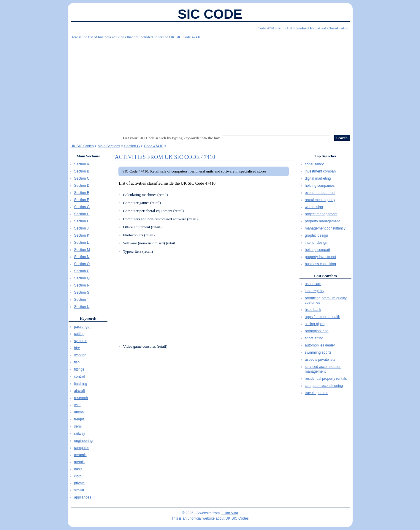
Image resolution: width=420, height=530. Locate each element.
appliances (83, 497)
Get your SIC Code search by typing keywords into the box (171, 138)
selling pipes (315, 324)
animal (79, 412)
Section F (82, 200)
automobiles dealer (320, 345)
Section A (82, 164)
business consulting (320, 264)
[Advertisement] (210, 85)
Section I (81, 221)
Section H (82, 214)
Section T (82, 300)
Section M (82, 250)
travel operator (316, 393)
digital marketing (318, 178)
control (80, 376)
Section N (82, 257)
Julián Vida (230, 513)
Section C (82, 178)
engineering (84, 441)
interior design (316, 243)
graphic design (316, 235)
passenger (83, 327)
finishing (81, 384)
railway (80, 434)
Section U (82, 307)
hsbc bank (313, 310)
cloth (78, 476)
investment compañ (320, 171)
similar (79, 490)
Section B (82, 171)
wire (77, 405)
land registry (314, 291)
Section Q (82, 278)
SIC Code (210, 14)
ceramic (80, 455)
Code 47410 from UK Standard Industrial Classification (303, 28)
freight (79, 419)
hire (77, 348)
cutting (79, 334)
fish (77, 362)
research (81, 398)
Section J (81, 228)
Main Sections (88, 156)
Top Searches (325, 156)
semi (78, 426)
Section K (82, 235)
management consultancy (325, 228)
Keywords (88, 318)
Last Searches (325, 276)
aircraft (80, 391)
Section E (82, 193)
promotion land (317, 331)
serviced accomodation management (323, 369)
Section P (82, 271)
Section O (82, 264)
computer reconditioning (324, 386)
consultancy (314, 164)
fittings (79, 369)
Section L (82, 243)
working (80, 355)
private (80, 483)
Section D (82, 186)
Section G (82, 207)
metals (79, 462)
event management (320, 193)
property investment (320, 257)
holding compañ (317, 250)
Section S (82, 292)
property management (322, 221)
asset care (313, 284)
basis (78, 469)
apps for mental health (322, 317)
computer (82, 448)
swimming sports (318, 352)
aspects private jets (320, 360)
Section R (82, 285)
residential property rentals (326, 379)
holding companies (320, 186)
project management (321, 214)
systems (81, 341)
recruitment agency (320, 200)
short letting (314, 338)
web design (314, 207)
